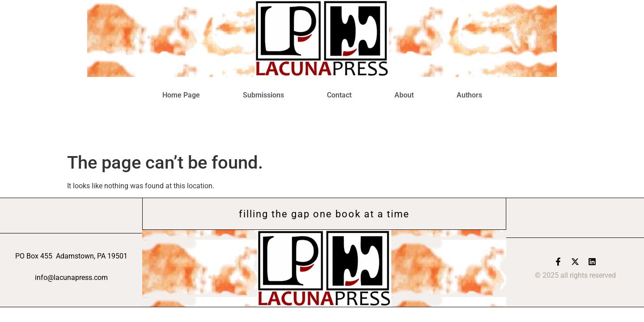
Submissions (263, 95)
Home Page (181, 95)
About (404, 95)
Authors (469, 95)
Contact (339, 95)
